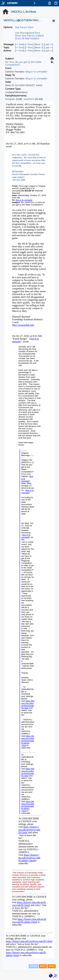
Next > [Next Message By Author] (39, 51)
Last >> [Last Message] (48, 44)
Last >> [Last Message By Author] (48, 51)
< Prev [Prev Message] (29, 44)
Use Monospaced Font (27, 33)
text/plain (10, 99)
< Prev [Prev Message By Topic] (29, 48)
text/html (29, 99)
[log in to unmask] (36, 72)
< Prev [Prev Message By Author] (29, 51)
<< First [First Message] (20, 44)
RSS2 (52, 966)
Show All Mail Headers (27, 38)
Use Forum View (24, 27)
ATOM (33, 966)
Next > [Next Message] (39, 44)
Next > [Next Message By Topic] (39, 48)
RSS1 (43, 966)
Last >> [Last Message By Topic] (48, 48)
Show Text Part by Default (29, 36)
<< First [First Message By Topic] (20, 48)
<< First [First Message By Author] (20, 51)
